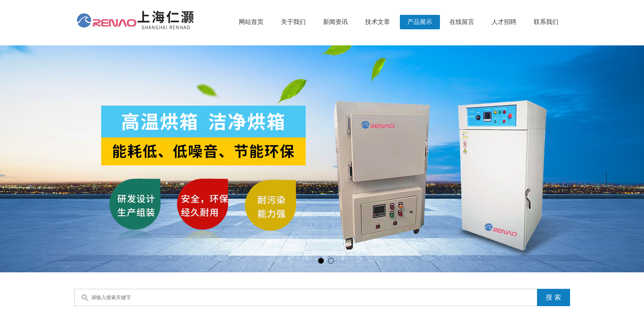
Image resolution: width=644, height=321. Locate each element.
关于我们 (293, 22)
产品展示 (420, 22)
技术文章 (378, 22)
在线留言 (462, 22)
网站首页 (251, 22)
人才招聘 (504, 22)
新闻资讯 (335, 22)
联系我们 (546, 22)
